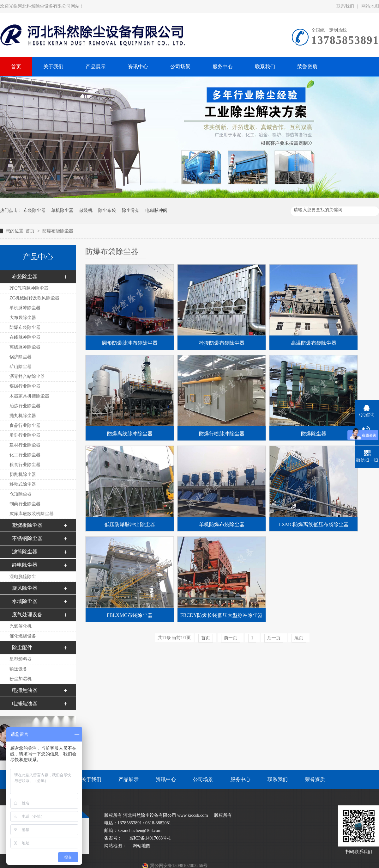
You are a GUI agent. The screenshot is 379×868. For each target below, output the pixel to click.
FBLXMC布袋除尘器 (130, 615)
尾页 (299, 638)
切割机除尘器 (23, 474)
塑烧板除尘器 (27, 525)
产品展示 (129, 779)
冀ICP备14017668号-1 (150, 838)
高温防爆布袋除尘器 (314, 343)
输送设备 (18, 669)
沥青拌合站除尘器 (27, 376)
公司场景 (203, 779)
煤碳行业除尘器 (25, 386)
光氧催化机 (21, 626)
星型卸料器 (21, 659)
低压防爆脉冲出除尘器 (130, 524)
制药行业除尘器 (25, 504)
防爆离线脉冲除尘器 (130, 434)
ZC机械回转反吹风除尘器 (34, 298)
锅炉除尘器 (21, 357)
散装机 (86, 210)
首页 (31, 231)
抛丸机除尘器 (23, 416)
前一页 (231, 638)
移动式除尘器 (23, 484)
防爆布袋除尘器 (58, 231)
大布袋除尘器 (23, 318)
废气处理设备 (27, 615)
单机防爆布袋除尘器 (222, 524)
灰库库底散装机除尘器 (32, 514)
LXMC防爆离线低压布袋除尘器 (313, 524)
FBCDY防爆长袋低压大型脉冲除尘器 (222, 615)
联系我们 (345, 6)
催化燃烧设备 (23, 636)
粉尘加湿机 (21, 679)
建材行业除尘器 (25, 445)
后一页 (274, 638)
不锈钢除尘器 (27, 538)
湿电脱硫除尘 (23, 577)
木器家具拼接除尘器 (29, 396)
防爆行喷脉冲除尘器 (222, 434)
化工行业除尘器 (25, 455)
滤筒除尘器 (25, 552)
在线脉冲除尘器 (25, 337)
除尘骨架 (131, 210)
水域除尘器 (25, 601)
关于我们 (91, 779)
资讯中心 (166, 779)
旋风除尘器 (25, 588)
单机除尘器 (62, 210)
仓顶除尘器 (21, 494)
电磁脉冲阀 (156, 210)
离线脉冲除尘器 (25, 347)
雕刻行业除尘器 (25, 435)
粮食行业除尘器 (25, 465)
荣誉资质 (315, 779)
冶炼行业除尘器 (25, 406)
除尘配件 (22, 647)
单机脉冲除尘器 (25, 308)
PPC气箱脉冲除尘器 (29, 288)
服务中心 (240, 779)
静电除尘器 (25, 565)
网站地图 (141, 846)
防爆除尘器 (314, 434)
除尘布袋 (107, 210)
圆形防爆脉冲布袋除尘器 (130, 343)
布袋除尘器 (34, 210)
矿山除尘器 (21, 367)
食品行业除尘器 (25, 425)
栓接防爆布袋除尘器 (222, 343)
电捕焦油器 (25, 690)
